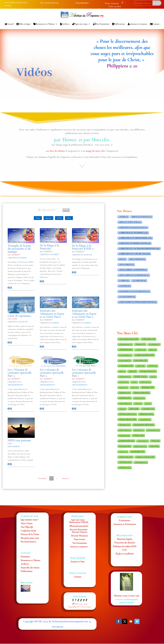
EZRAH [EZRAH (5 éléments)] (124, 382)
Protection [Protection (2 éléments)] (143, 441)
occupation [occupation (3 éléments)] (145, 419)
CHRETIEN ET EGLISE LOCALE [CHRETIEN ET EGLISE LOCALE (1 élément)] (133, 227)
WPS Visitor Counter (84, 607)
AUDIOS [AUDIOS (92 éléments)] (126, 349)
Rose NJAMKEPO (14, 255)
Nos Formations (101, 24)
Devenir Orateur (80, 532)
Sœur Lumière (12, 319)
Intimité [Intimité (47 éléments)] (125, 398)
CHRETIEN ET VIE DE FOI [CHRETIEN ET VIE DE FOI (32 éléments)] (135, 254)
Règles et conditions (125, 554)
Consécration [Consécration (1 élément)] (125, 360)
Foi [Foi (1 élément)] (134, 382)
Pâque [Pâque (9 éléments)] (155, 441)
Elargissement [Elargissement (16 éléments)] (148, 371)
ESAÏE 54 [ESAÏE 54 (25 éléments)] (140, 376)
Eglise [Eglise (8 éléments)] (133, 371)
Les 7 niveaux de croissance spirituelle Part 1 (84, 373)
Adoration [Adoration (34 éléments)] (149, 339)
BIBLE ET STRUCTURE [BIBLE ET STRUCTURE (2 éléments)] (130, 222)
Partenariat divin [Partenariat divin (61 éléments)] (144, 425)
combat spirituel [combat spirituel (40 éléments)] (144, 355)
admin (10, 443)
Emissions (25, 557)
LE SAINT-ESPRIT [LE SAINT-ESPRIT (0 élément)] (127, 297)
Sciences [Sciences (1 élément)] (123, 452)
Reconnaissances (28, 542)
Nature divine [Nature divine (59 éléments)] (128, 419)
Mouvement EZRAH (79, 522)
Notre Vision (27, 523)
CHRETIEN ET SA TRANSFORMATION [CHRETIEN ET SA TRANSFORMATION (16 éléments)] (139, 248)
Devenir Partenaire (79, 529)
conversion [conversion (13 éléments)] (141, 360)
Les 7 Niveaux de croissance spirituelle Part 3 (20, 373)
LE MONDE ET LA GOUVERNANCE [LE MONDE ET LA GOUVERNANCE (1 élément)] (134, 291)
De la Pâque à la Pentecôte (49, 247)
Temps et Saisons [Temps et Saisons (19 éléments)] (145, 457)
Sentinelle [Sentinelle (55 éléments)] (138, 451)
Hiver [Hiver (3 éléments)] (135, 387)
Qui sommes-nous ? (30, 520)
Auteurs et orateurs (137, 24)
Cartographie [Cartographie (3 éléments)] (125, 355)
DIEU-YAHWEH (14, 447)
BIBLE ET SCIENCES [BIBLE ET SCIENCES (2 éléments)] (142, 217)
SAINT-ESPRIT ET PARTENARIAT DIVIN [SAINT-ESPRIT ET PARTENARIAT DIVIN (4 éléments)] (138, 302)
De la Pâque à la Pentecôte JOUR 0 (83, 247)
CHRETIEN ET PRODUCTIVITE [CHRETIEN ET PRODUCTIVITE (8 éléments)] (135, 243)
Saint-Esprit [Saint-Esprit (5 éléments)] (140, 446)
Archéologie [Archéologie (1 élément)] (154, 344)
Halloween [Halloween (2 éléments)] (145, 382)
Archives (65, 24)
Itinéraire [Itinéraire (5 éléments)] (139, 398)
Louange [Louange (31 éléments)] (148, 409)
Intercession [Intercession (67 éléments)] (142, 393)
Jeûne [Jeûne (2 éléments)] (138, 403)
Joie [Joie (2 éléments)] (148, 403)
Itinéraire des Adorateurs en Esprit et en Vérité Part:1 (52, 314)
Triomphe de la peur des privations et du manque (20, 249)
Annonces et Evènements (125, 524)
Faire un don (115, 6)
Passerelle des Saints (30, 568)
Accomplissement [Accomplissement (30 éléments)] (129, 339)
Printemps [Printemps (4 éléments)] (124, 435)
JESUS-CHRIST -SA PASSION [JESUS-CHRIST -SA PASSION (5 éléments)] (133, 270)
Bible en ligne (24, 24)
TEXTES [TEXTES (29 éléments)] (125, 462)
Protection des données (125, 543)
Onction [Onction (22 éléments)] (125, 425)
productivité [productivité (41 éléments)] (127, 441)
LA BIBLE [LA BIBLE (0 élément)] (124, 280)
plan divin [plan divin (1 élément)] (139, 430)
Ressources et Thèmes (44, 24)
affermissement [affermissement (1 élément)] (126, 344)
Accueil (9, 24)
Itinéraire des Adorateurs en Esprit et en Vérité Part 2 (84, 314)
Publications (119, 24)
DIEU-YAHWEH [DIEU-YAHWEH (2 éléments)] (137, 259)
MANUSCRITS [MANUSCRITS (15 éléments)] (128, 414)
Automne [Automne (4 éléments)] (141, 350)
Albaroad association (79, 526)
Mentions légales (125, 539)
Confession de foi (28, 531)
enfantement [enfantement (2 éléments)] (125, 377)
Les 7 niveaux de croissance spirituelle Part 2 (52, 373)
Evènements (125, 520)
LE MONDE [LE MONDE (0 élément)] (125, 286)
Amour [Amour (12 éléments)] (140, 344)
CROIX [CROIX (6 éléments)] (153, 366)
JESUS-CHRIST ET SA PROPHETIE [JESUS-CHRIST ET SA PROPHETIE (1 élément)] (134, 275)
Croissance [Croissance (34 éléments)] (126, 366)
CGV (125, 550)
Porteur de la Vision (30, 534)
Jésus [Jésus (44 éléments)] (134, 409)
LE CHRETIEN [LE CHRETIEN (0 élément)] (139, 280)
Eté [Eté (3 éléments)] (153, 377)
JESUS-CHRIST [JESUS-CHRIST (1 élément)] (126, 264)
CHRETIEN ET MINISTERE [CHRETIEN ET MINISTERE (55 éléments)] (135, 238)
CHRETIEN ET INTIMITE (17, 258)
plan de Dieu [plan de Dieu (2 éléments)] (125, 430)
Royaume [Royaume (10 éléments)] (125, 446)
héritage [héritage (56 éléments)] (148, 387)
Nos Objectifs (27, 527)
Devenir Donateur (80, 536)
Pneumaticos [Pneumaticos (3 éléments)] (153, 430)
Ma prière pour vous (30, 538)
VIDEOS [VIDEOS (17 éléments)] (125, 467)
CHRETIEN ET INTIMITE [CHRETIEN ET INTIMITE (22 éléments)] (134, 233)
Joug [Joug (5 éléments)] (122, 409)
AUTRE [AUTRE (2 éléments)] (124, 217)
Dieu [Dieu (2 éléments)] (122, 371)
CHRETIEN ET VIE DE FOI (82, 255)
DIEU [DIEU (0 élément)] (122, 259)
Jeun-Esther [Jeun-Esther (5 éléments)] (125, 403)
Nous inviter (80, 539)
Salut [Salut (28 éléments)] (154, 446)
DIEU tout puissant (19, 440)
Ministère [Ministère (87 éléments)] (146, 414)
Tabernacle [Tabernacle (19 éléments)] (126, 457)
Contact (155, 24)
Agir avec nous (80, 24)
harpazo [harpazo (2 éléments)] (123, 387)
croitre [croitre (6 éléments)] (141, 366)
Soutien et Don (78, 562)
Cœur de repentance (19, 316)
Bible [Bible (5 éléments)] (153, 350)
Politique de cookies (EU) (125, 546)
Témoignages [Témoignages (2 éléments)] (141, 462)
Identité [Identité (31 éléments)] (125, 393)
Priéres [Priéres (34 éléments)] (139, 435)
